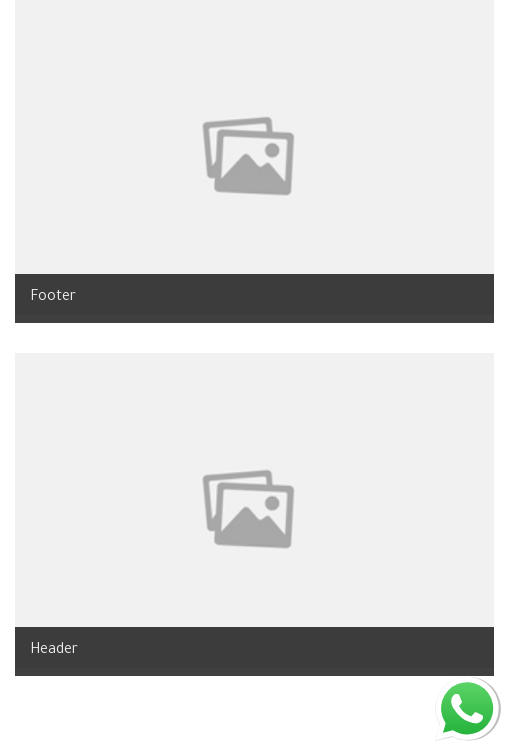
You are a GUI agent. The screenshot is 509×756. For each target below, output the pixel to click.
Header (54, 651)
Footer (53, 298)
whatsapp (467, 686)
